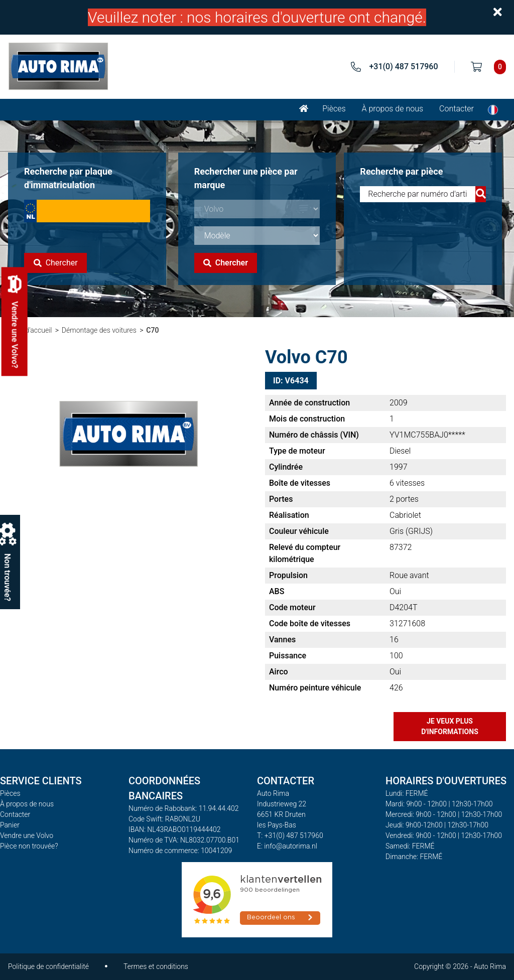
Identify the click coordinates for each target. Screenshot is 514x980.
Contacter (457, 109)
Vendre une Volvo (27, 835)
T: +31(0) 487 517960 (290, 835)
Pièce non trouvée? (29, 846)
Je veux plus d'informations (450, 726)
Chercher (56, 263)
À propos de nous (393, 109)
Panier (10, 825)
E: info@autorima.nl (287, 846)
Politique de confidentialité (48, 966)
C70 (152, 330)
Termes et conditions (156, 966)
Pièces (334, 109)
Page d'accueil (30, 330)
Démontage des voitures (99, 330)
